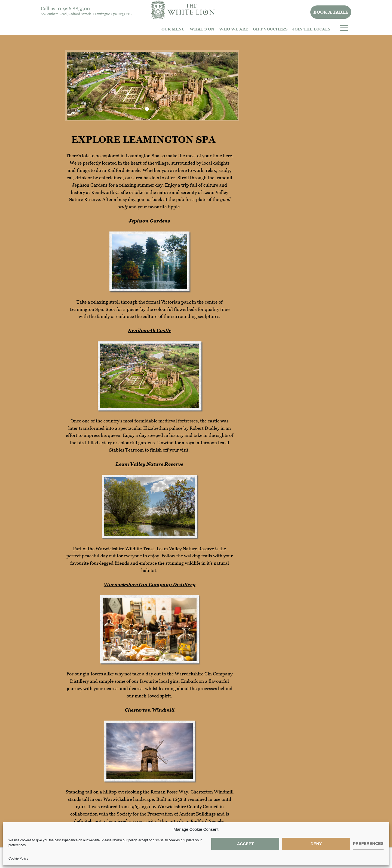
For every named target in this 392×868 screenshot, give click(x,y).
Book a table (331, 12)
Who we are (234, 29)
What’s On (202, 29)
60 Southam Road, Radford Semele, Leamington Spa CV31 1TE (86, 14)
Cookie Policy (18, 858)
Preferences (368, 843)
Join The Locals (311, 29)
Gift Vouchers (270, 29)
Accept (246, 844)
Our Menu (173, 29)
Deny (316, 844)
